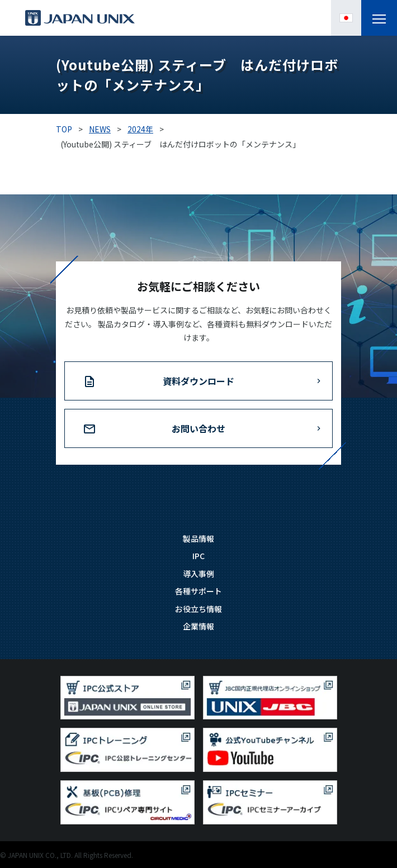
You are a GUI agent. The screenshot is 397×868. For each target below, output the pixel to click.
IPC (198, 556)
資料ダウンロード (198, 381)
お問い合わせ (198, 428)
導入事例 (198, 574)
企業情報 (198, 626)
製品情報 (198, 538)
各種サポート (198, 591)
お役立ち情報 (198, 609)
